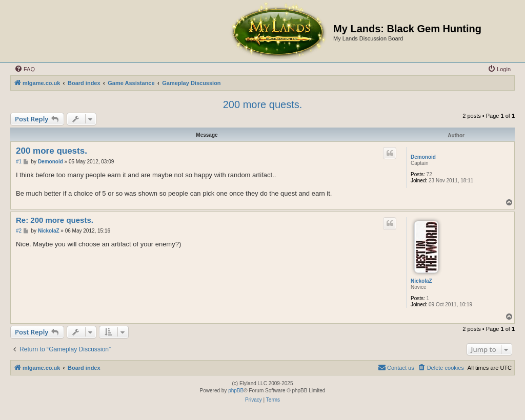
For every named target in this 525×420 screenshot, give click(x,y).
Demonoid (423, 157)
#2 (19, 231)
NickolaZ (421, 281)
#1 (19, 162)
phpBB (236, 391)
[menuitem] (25, 69)
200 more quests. (263, 104)
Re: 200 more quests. (55, 220)
